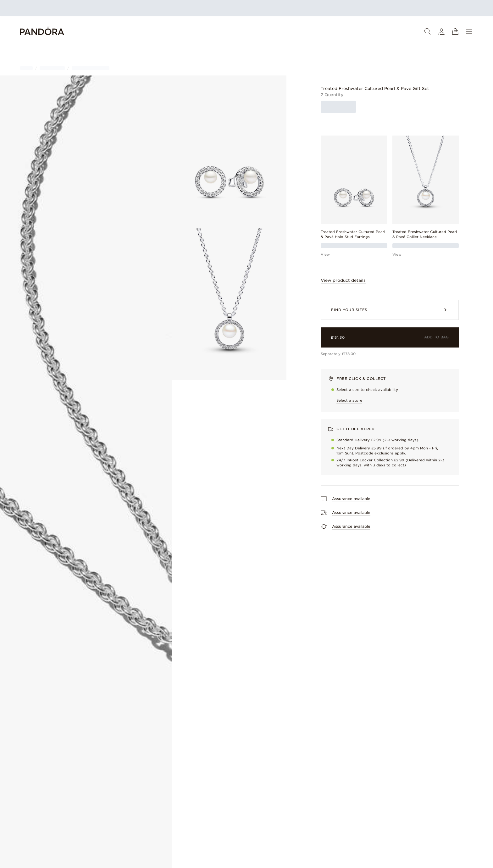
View (325, 254)
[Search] (428, 31)
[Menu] (469, 31)
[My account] (441, 31)
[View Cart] (455, 31)
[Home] (42, 32)
